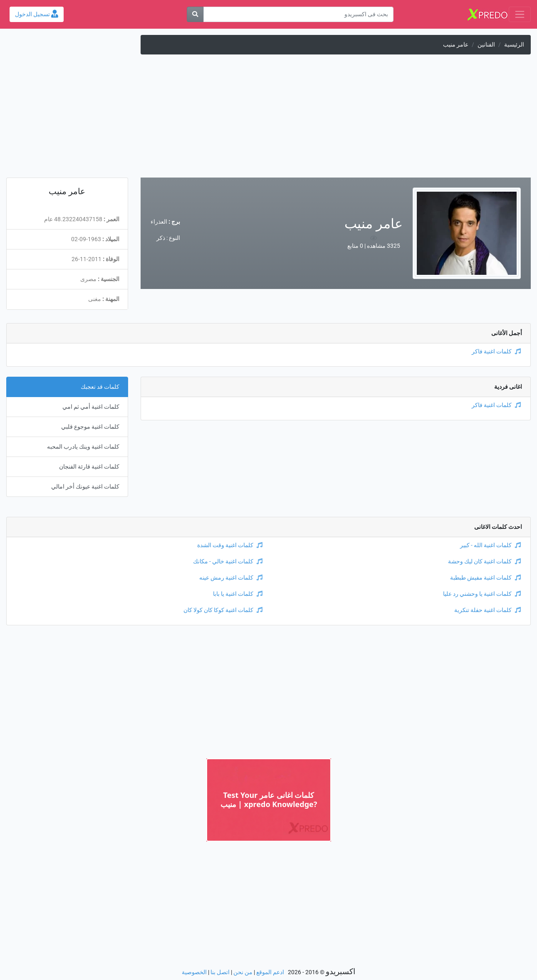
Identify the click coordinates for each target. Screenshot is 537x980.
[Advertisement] (269, 119)
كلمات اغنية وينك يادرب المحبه (83, 447)
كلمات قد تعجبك (100, 387)
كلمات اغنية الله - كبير (490, 545)
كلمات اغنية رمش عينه (231, 578)
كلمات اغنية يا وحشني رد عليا (482, 594)
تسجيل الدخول (37, 14)
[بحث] (195, 14)
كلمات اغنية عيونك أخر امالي (85, 487)
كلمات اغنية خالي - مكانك (228, 562)
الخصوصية (194, 972)
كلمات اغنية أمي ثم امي (91, 407)
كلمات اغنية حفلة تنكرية (488, 610)
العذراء (159, 222)
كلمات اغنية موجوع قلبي (90, 427)
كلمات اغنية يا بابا (238, 594)
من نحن (243, 972)
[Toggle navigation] (520, 14)
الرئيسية (514, 45)
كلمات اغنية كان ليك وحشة (484, 562)
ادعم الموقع (270, 972)
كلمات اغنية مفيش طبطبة (485, 578)
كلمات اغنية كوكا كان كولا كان (223, 610)
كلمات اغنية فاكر (496, 352)
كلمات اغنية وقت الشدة (230, 545)
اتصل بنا (220, 972)
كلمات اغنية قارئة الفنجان (89, 467)
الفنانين (486, 45)
